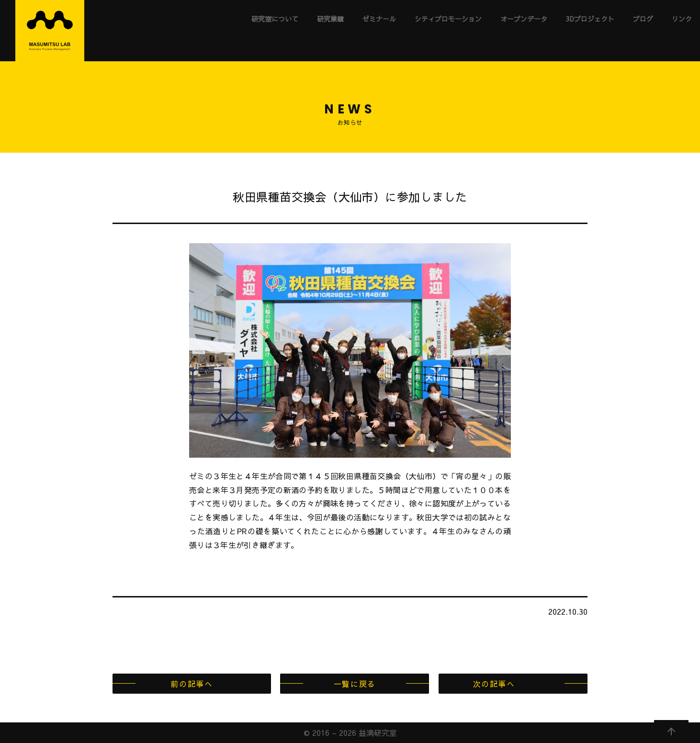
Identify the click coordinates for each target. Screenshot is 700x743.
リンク (682, 19)
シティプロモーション (448, 19)
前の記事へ (192, 684)
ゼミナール (379, 19)
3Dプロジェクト (590, 19)
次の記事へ (494, 684)
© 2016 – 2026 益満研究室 (350, 732)
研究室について (275, 19)
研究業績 (330, 19)
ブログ (643, 19)
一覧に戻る (355, 684)
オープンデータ (524, 19)
